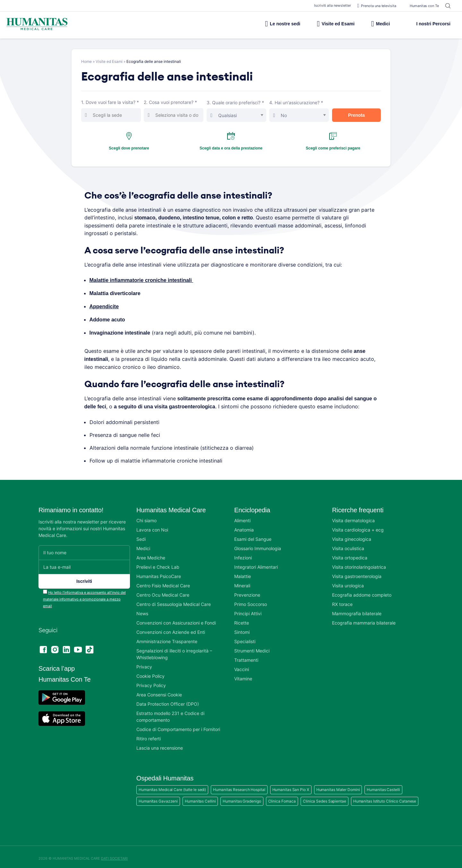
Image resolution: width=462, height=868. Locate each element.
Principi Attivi (248, 610)
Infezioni (243, 554)
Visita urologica (348, 582)
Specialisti (245, 638)
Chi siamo (146, 517)
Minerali (242, 582)
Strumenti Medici (252, 647)
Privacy (144, 664)
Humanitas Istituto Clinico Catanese (385, 798)
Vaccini (242, 666)
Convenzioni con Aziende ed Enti (171, 629)
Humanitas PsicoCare (159, 573)
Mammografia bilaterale (357, 610)
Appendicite (105, 305)
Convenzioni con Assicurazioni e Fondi (176, 620)
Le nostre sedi (268, 24)
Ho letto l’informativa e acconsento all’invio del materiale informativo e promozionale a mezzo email (84, 596)
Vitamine (243, 675)
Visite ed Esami (327, 24)
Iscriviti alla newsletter (329, 5)
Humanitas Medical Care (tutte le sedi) (172, 786)
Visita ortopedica (350, 554)
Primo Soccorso (251, 601)
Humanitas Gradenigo (242, 798)
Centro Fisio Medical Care (163, 582)
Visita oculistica (348, 545)
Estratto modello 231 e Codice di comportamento (170, 713)
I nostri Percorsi (428, 24)
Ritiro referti (149, 735)
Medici (377, 24)
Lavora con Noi (152, 527)
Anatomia (244, 527)
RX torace (342, 601)
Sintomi (242, 629)
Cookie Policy (150, 673)
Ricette (242, 620)
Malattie (243, 573)
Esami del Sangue (253, 536)
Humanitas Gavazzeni (158, 798)
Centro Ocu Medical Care (163, 592)
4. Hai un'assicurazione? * (300, 111)
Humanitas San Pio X (291, 786)
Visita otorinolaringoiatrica (359, 564)
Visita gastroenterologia (357, 573)
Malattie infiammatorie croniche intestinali (143, 280)
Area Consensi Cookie (159, 691)
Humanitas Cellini (200, 798)
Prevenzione (247, 592)
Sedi (141, 536)
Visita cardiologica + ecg (358, 527)
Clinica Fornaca (282, 798)
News (142, 610)
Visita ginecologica (352, 536)
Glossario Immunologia (258, 545)
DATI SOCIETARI (114, 855)
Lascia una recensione (160, 745)
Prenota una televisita (375, 6)
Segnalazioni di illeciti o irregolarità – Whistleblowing (174, 651)
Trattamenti (246, 657)
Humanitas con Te (421, 6)
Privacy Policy (151, 682)
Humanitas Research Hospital (239, 786)
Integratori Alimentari (256, 564)
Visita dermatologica (353, 517)
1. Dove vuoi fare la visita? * (112, 111)
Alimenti (242, 517)
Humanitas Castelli (383, 786)
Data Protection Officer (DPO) (168, 701)
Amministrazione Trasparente (167, 638)
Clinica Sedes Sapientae (325, 798)
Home (86, 61)
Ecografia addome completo (362, 592)
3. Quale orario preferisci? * (238, 111)
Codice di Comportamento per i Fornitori (178, 726)
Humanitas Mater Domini (338, 786)
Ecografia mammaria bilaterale (364, 620)
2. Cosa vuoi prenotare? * (175, 111)
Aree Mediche (151, 554)
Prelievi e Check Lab (158, 564)
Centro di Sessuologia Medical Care (174, 601)
